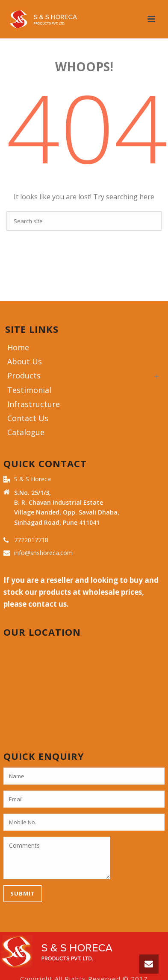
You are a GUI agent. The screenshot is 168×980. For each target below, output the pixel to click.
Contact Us (28, 418)
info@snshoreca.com (43, 553)
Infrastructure (34, 404)
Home (18, 347)
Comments (57, 858)
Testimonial (29, 390)
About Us (25, 361)
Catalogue (26, 432)
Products (24, 375)
